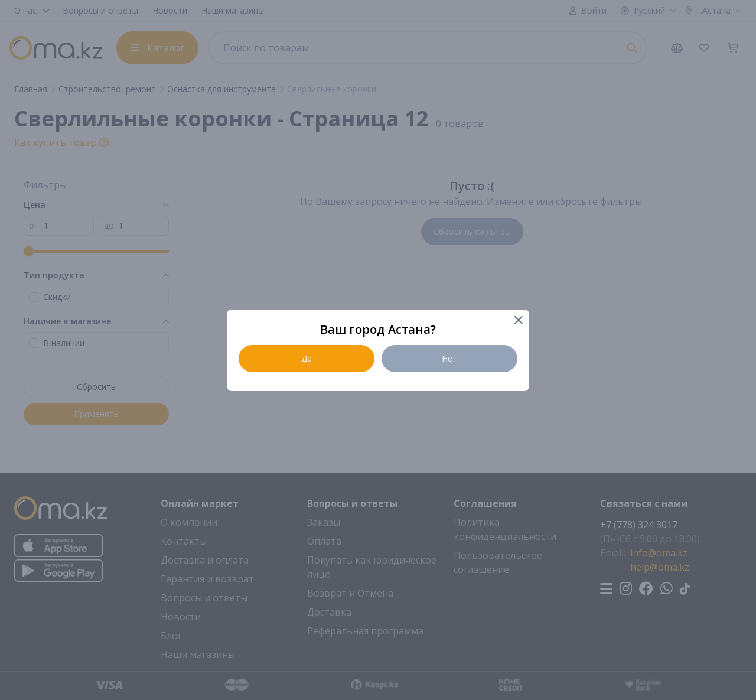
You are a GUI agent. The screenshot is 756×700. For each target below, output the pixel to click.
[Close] (518, 321)
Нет (449, 358)
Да (307, 358)
